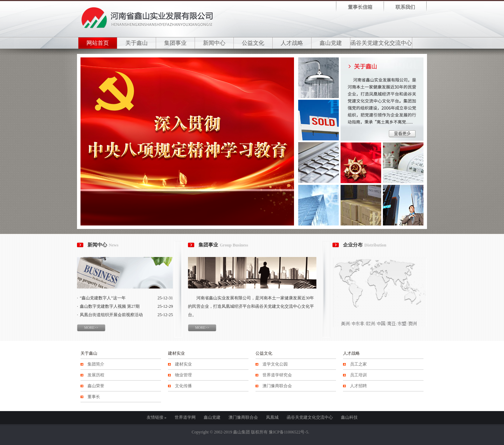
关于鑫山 (136, 43)
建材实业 (176, 353)
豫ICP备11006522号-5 (288, 432)
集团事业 (175, 43)
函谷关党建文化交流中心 (381, 43)
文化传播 (183, 386)
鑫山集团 (241, 432)
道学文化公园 (275, 364)
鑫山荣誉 (96, 386)
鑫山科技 (349, 417)
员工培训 (358, 375)
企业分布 (365, 245)
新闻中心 (214, 43)
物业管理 (183, 375)
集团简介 (96, 364)
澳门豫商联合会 (277, 386)
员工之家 (358, 364)
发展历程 (96, 375)
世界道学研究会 (277, 375)
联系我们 (405, 7)
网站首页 (98, 43)
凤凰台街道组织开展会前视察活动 (111, 315)
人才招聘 (358, 386)
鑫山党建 (331, 43)
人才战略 (292, 43)
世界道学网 (185, 417)
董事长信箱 (360, 7)
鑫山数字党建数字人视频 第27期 (110, 306)
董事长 (94, 397)
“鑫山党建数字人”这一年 (103, 298)
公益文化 (253, 43)
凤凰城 (272, 417)
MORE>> (91, 328)
